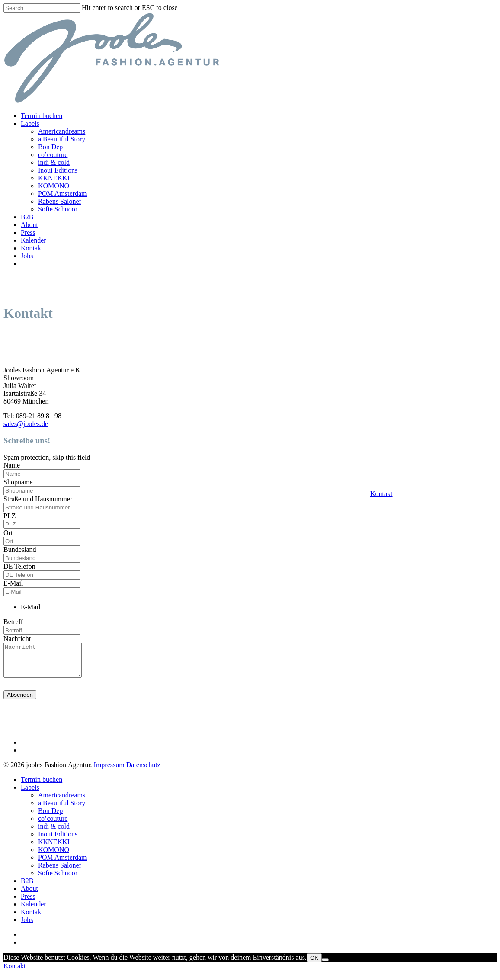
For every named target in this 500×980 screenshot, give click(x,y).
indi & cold (54, 162)
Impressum (109, 771)
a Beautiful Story (62, 139)
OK (314, 964)
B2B (27, 217)
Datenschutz (143, 771)
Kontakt (381, 494)
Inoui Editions (58, 170)
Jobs (27, 256)
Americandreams (62, 131)
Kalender (34, 240)
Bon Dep (50, 147)
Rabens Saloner (60, 201)
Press (28, 232)
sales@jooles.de (26, 424)
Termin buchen (42, 116)
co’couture (53, 155)
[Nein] (325, 966)
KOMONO (54, 186)
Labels (30, 123)
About (29, 225)
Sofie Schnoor (58, 209)
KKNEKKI (54, 178)
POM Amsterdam (62, 194)
